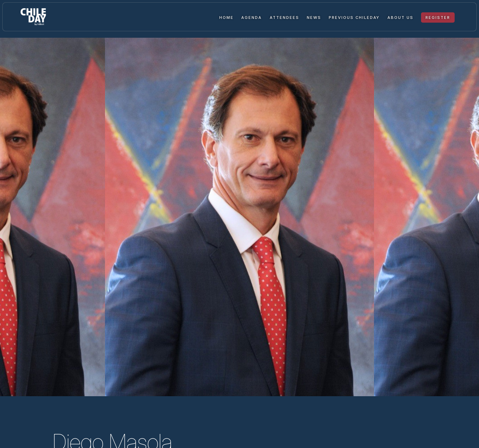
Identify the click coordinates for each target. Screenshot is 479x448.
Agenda (252, 17)
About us (400, 17)
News (314, 17)
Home (226, 17)
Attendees (284, 17)
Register (438, 17)
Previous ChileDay (354, 17)
